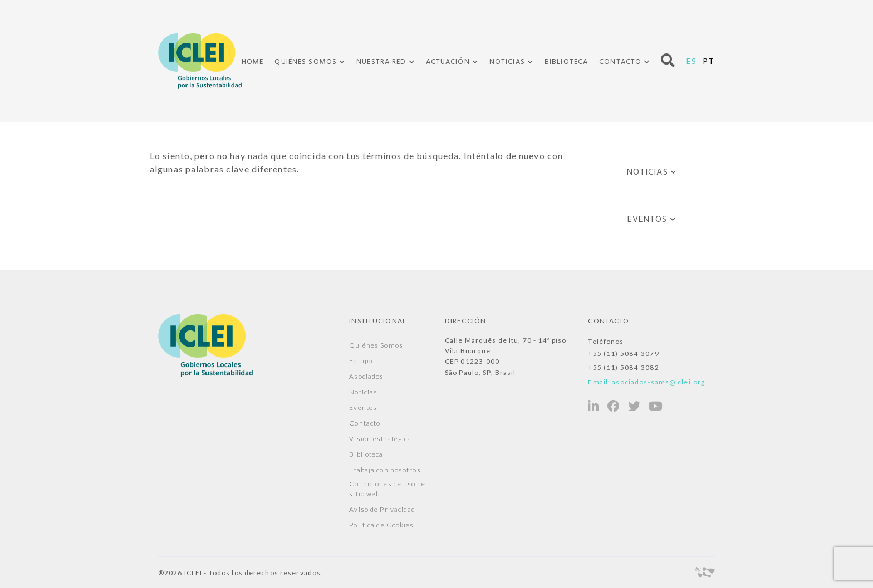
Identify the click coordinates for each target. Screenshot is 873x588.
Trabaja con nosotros (385, 470)
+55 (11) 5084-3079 (623, 354)
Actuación (448, 62)
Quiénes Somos (306, 62)
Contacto (620, 62)
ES (691, 61)
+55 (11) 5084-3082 (623, 367)
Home (252, 62)
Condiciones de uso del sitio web (388, 489)
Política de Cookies (381, 525)
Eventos (648, 220)
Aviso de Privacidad (382, 509)
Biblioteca (566, 62)
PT (708, 61)
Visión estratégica (380, 439)
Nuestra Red (381, 62)
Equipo (361, 361)
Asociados (366, 376)
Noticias (507, 62)
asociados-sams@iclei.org (658, 382)
